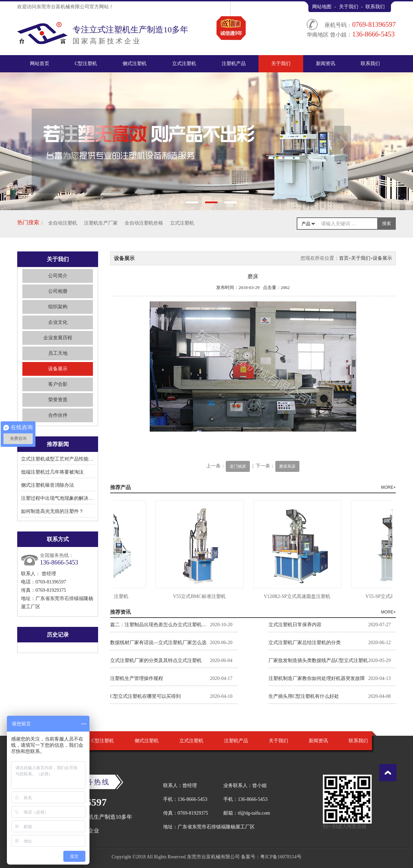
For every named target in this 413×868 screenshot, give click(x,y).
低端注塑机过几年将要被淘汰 (52, 472)
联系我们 (375, 7)
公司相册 (58, 291)
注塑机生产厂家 (101, 223)
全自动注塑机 (63, 223)
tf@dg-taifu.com (254, 813)
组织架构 (58, 307)
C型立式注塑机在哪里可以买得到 (145, 696)
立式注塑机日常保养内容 (295, 625)
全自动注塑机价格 (144, 223)
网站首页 (40, 64)
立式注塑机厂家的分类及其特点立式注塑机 (156, 660)
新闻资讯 (326, 64)
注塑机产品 (234, 64)
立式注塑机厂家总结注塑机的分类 (305, 643)
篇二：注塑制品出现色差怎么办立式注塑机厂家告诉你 (160, 625)
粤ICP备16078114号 (281, 857)
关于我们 (349, 7)
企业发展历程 (58, 338)
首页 (344, 258)
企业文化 (58, 322)
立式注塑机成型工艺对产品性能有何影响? (65, 459)
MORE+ (388, 487)
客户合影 (58, 384)
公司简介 (58, 276)
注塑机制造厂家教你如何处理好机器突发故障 (317, 678)
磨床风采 (287, 466)
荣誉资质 (58, 400)
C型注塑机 (86, 64)
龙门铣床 (238, 466)
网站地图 (322, 7)
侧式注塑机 (135, 64)
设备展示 (58, 369)
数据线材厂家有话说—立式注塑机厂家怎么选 (158, 643)
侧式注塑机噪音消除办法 (47, 485)
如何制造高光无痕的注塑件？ (52, 511)
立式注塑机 (184, 64)
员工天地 (58, 353)
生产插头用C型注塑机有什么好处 (304, 696)
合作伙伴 (58, 415)
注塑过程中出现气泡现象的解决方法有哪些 (67, 498)
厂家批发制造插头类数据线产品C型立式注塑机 (318, 660)
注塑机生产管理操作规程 (137, 678)
